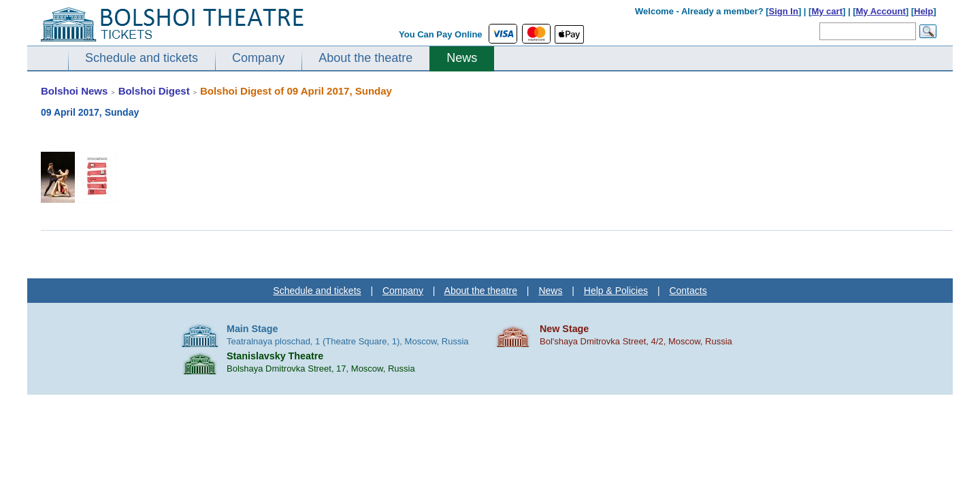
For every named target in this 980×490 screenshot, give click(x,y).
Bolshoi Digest (154, 91)
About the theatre (365, 58)
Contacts (688, 291)
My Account (881, 11)
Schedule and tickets (142, 58)
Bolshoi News (74, 91)
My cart (827, 11)
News (462, 58)
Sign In (784, 11)
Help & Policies (616, 291)
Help (924, 11)
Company (258, 58)
